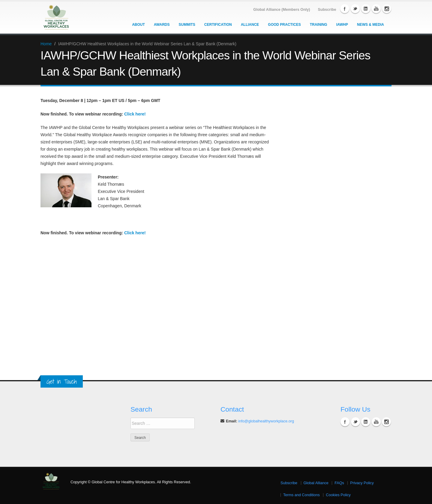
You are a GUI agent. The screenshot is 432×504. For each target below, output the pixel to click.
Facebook (345, 9)
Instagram (387, 9)
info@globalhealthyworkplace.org (266, 421)
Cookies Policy (338, 495)
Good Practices (284, 25)
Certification (218, 25)
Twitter (355, 9)
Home (46, 44)
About (138, 25)
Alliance (250, 25)
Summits (187, 25)
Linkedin (366, 9)
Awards (162, 25)
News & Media (370, 25)
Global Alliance (316, 483)
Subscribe (289, 483)
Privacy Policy (362, 483)
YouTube (376, 9)
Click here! (135, 114)
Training (319, 25)
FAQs (339, 483)
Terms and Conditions (301, 495)
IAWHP (342, 25)
